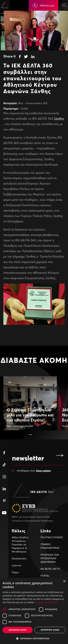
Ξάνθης (59, 119)
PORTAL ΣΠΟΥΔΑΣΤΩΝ (48, 577)
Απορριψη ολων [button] (50, 630)
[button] (30, 435)
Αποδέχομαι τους (34, 471)
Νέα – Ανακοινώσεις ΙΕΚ (33, 103)
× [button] (64, 581)
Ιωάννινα (16, 565)
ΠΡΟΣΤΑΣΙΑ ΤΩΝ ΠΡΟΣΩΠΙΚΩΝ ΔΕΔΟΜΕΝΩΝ (50, 558)
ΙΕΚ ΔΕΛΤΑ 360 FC (50, 569)
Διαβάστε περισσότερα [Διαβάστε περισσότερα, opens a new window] (46, 602)
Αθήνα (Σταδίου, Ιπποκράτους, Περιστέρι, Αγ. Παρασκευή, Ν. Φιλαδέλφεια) (20, 544)
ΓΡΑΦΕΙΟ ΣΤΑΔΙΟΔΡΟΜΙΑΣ (50, 546)
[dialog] (34, 611)
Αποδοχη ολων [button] (18, 630)
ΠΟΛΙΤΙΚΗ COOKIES (52, 537)
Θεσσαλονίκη (19, 558)
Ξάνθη (24, 108)
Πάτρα (15, 572)
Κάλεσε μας (43, 5)
